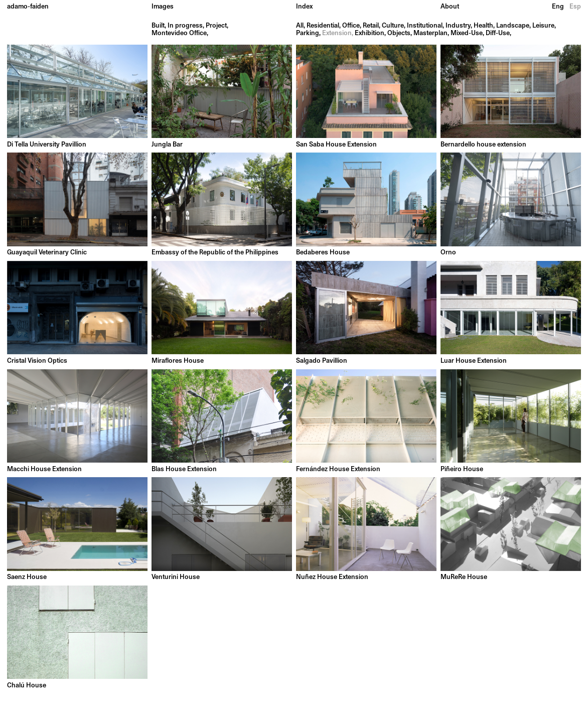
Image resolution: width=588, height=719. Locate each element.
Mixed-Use (467, 33)
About (450, 7)
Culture (393, 26)
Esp (575, 7)
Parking (308, 33)
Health (483, 26)
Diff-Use (498, 33)
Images (163, 7)
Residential (323, 26)
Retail (371, 26)
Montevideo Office (179, 33)
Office (351, 26)
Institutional (425, 26)
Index (304, 7)
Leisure (543, 26)
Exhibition (370, 33)
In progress (185, 26)
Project (216, 26)
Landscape (513, 26)
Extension (337, 33)
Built (158, 26)
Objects (399, 33)
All (300, 26)
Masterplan (430, 33)
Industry (458, 26)
